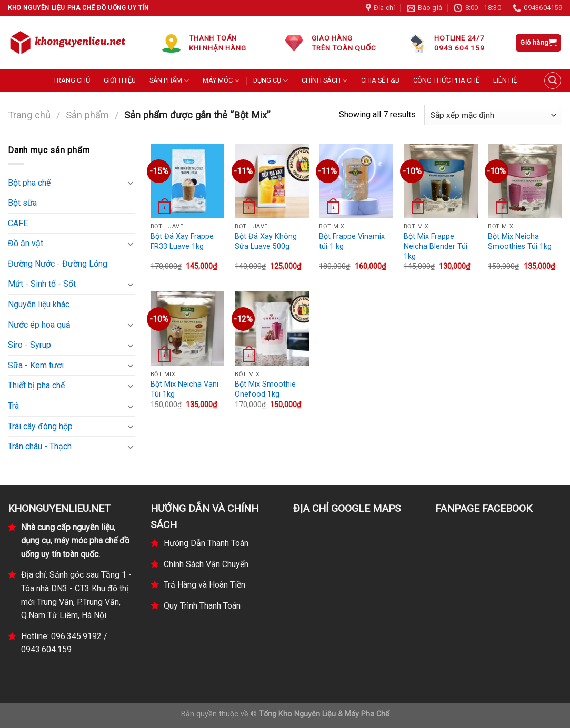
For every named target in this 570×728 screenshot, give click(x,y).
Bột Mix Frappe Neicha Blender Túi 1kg (436, 246)
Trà (13, 406)
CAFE (18, 223)
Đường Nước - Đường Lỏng (58, 264)
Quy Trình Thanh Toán (202, 606)
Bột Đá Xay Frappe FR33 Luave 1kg (182, 241)
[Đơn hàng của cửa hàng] (493, 115)
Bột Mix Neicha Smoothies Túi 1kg (520, 241)
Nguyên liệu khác (39, 304)
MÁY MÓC (221, 81)
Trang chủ (29, 115)
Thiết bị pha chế (36, 385)
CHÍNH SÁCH (324, 81)
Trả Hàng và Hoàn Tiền (204, 585)
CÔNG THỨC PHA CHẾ (446, 80)
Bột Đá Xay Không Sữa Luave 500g (266, 241)
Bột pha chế (29, 183)
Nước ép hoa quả (39, 325)
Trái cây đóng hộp (40, 426)
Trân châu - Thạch (40, 446)
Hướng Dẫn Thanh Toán (206, 543)
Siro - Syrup (29, 345)
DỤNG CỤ (271, 81)
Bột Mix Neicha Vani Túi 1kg (184, 389)
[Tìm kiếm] (553, 80)
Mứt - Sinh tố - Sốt (42, 284)
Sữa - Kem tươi (36, 365)
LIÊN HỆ (505, 80)
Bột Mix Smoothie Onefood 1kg (265, 389)
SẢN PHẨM (169, 81)
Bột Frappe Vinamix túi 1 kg (352, 241)
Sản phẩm (87, 115)
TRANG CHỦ (72, 80)
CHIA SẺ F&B (380, 80)
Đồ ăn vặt (26, 243)
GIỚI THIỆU (120, 80)
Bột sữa (22, 203)
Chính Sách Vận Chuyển (206, 564)
